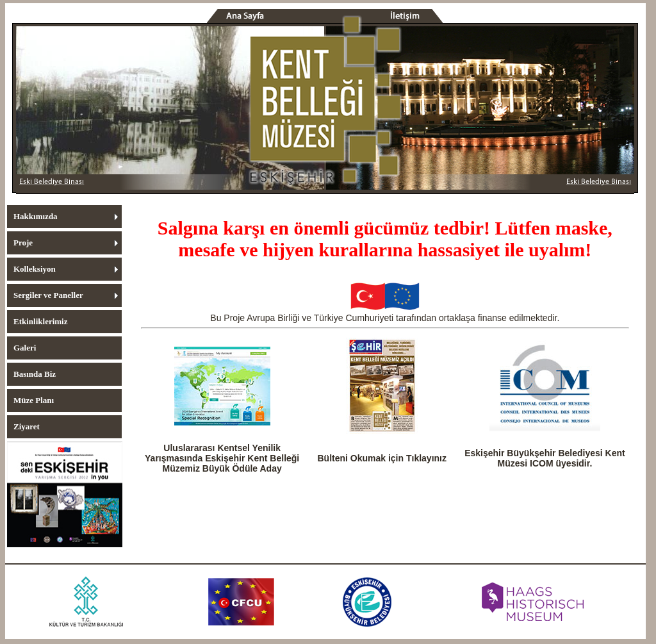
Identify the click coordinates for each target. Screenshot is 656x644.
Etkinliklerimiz (41, 321)
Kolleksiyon (35, 269)
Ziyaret (27, 426)
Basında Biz (35, 374)
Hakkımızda (36, 216)
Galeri (25, 348)
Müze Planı (34, 400)
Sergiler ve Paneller (48, 295)
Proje (23, 243)
